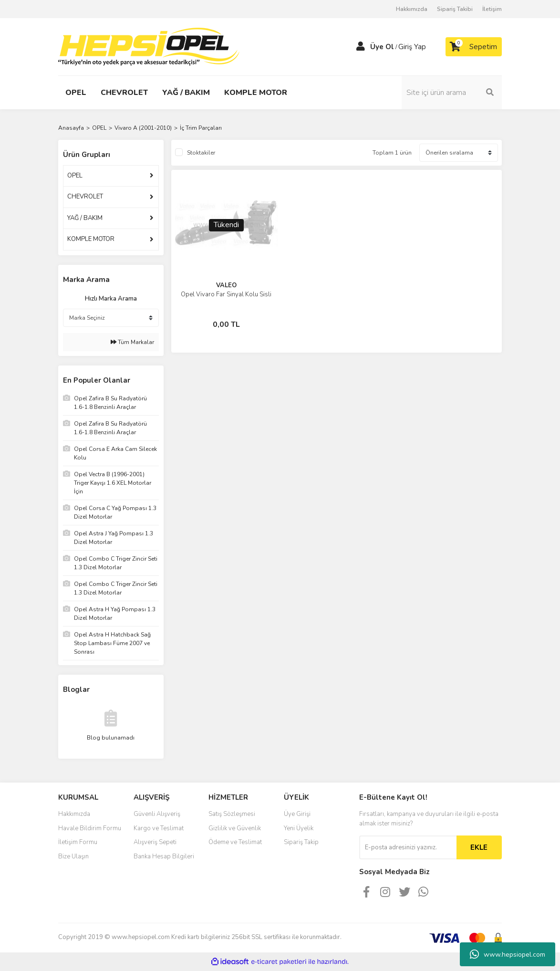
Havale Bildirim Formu (90, 828)
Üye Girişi (297, 814)
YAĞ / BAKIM (85, 218)
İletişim (492, 9)
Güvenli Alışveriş (157, 814)
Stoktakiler (201, 153)
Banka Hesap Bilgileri (164, 856)
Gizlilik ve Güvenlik (235, 828)
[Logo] (149, 46)
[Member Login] (361, 47)
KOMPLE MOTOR (91, 239)
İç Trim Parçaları (201, 128)
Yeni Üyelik (299, 828)
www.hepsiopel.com (508, 954)
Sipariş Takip (301, 842)
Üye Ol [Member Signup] (382, 47)
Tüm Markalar (132, 342)
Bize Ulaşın (73, 856)
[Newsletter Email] (408, 847)
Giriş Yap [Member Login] (412, 47)
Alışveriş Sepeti (155, 842)
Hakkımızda (412, 9)
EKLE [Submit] (479, 847)
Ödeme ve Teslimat (235, 842)
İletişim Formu (78, 842)
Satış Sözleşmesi (232, 814)
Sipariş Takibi (455, 9)
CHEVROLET (85, 197)
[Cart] (474, 47)
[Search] (452, 93)
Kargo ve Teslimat (159, 828)
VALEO (226, 285)
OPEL (75, 176)
